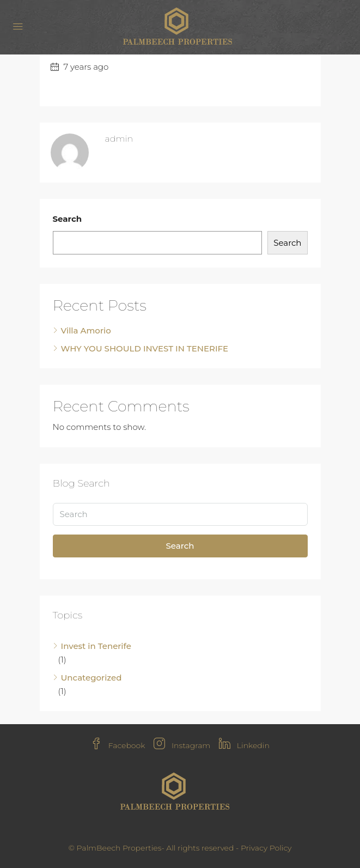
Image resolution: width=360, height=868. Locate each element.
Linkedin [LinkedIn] (244, 745)
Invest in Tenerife (96, 646)
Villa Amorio (86, 330)
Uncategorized (91, 678)
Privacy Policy (266, 848)
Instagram (182, 745)
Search (68, 219)
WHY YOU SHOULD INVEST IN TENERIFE (145, 348)
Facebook (118, 745)
